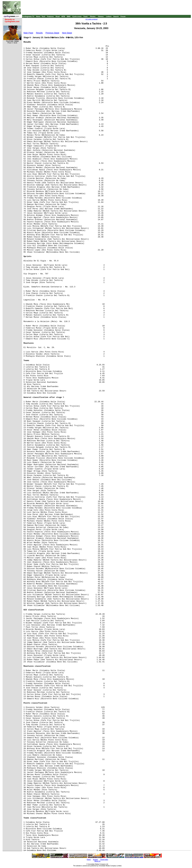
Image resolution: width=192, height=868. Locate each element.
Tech (43, 16)
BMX (69, 16)
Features (50, 16)
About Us (97, 861)
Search (116, 16)
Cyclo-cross (77, 16)
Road (58, 16)
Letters (109, 16)
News (38, 16)
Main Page (28, 33)
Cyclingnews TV (28, 16)
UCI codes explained (92, 19)
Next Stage (67, 33)
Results (39, 33)
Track (85, 16)
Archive (95, 860)
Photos (93, 16)
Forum (123, 16)
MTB (63, 16)
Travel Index (104, 860)
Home (89, 860)
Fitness (101, 16)
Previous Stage (52, 33)
